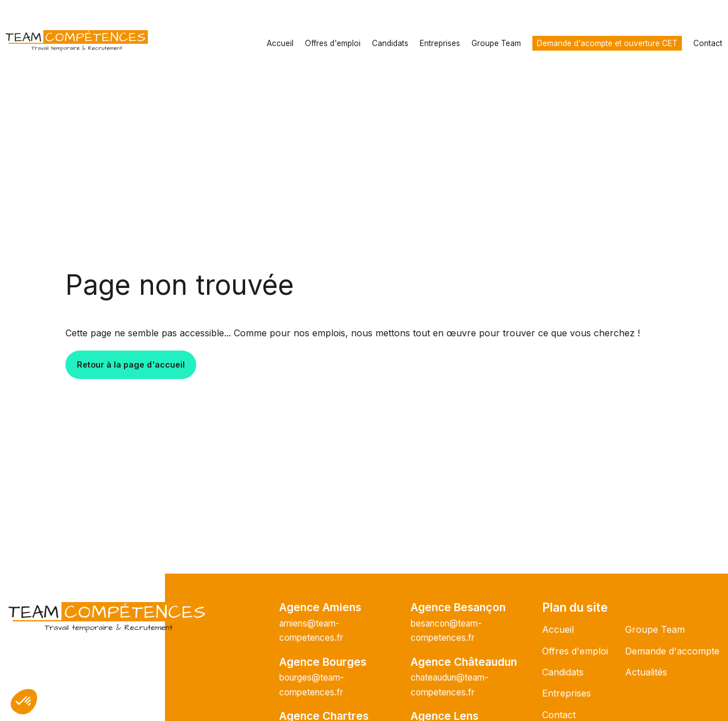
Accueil (280, 43)
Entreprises (440, 43)
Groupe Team (496, 43)
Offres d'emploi (333, 43)
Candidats (390, 43)
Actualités (646, 672)
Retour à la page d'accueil (131, 364)
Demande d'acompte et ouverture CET (607, 43)
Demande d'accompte (672, 651)
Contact (708, 43)
